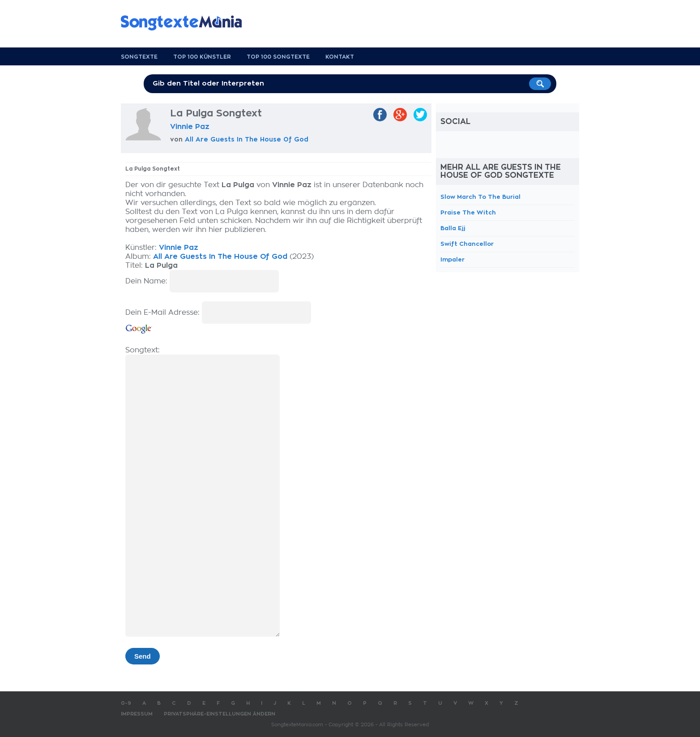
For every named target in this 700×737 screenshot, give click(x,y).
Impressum (137, 714)
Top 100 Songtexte (278, 57)
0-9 (126, 703)
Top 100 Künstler (202, 57)
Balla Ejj (453, 228)
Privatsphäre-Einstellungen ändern (220, 714)
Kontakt (340, 57)
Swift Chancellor (467, 244)
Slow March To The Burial (480, 197)
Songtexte (139, 57)
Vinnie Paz (190, 127)
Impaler (452, 259)
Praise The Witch (468, 212)
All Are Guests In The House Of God (247, 139)
